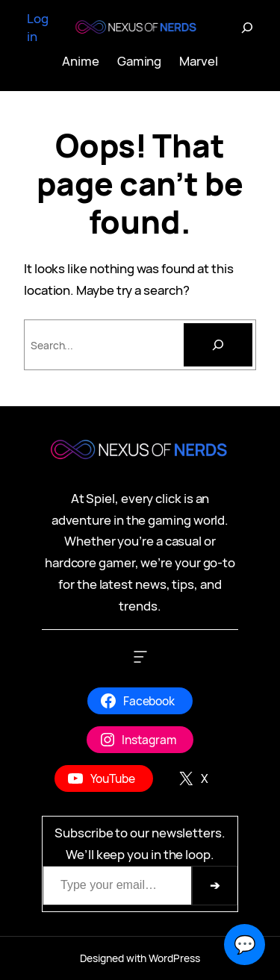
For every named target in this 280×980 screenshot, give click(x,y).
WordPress (174, 958)
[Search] (218, 345)
